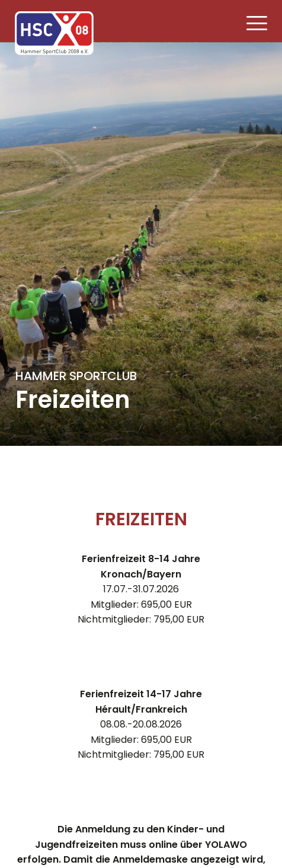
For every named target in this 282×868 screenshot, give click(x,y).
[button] (257, 23)
